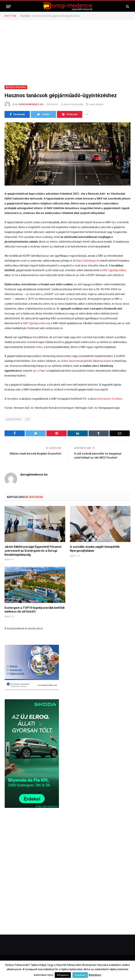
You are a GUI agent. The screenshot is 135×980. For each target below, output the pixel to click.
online (39, 347)
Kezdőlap (25, 16)
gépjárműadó (14, 419)
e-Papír (41, 371)
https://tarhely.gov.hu (88, 261)
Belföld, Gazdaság (16, 87)
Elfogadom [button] (63, 975)
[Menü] (8, 6)
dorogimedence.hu (31, 104)
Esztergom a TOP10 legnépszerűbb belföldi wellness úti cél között (35, 610)
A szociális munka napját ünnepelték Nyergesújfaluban (95, 549)
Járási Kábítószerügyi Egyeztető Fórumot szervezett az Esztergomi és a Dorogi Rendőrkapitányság (33, 551)
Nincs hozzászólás (72, 104)
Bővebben (95, 975)
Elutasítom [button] (80, 975)
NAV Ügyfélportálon (114, 270)
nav (28, 419)
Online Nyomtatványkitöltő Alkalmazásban (86, 361)
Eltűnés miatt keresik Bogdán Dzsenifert (36, 454)
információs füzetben (109, 399)
